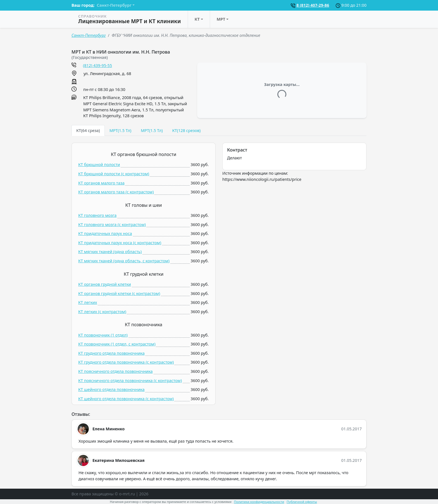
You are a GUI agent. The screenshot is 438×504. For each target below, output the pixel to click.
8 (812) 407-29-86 (313, 5)
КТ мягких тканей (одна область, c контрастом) (124, 261)
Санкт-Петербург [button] (114, 5)
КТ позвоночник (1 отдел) (103, 335)
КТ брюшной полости (99, 165)
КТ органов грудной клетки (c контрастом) (119, 293)
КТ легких (88, 302)
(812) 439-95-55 (97, 65)
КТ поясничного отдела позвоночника (116, 371)
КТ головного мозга (97, 215)
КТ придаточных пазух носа (105, 233)
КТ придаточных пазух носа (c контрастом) (120, 243)
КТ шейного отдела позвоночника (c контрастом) (126, 399)
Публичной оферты (302, 502)
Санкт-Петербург (89, 35)
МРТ (221, 19)
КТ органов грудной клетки (105, 284)
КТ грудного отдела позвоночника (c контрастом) (126, 362)
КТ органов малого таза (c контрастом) (116, 192)
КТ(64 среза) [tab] (88, 130)
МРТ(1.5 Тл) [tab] (120, 130)
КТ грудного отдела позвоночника (111, 353)
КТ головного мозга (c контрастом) (112, 225)
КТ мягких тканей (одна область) (110, 252)
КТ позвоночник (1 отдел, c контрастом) (117, 344)
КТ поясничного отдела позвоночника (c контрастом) (130, 381)
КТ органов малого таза (101, 183)
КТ (197, 19)
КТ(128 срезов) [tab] (186, 130)
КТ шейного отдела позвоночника (111, 389)
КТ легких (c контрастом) (102, 312)
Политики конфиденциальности (259, 502)
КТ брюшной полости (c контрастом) (114, 174)
